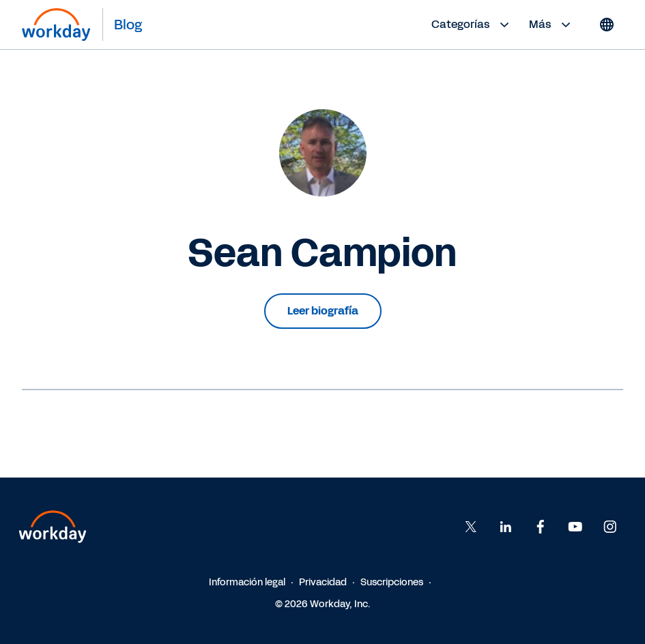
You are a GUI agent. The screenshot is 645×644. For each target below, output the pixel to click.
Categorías (472, 25)
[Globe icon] (607, 25)
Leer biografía (323, 311)
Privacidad (323, 582)
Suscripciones (392, 582)
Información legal (247, 582)
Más (551, 25)
